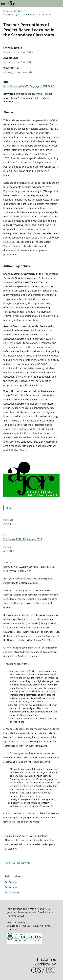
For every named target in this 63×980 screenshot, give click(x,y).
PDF (10, 508)
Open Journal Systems (17, 863)
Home (6, 11)
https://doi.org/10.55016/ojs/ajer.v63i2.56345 (29, 86)
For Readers (11, 882)
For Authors (11, 887)
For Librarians (12, 892)
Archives (18, 11)
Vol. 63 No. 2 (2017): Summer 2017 (20, 15)
